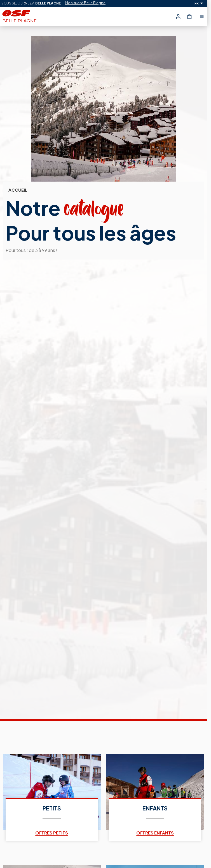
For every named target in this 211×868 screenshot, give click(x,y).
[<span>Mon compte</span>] (178, 16)
